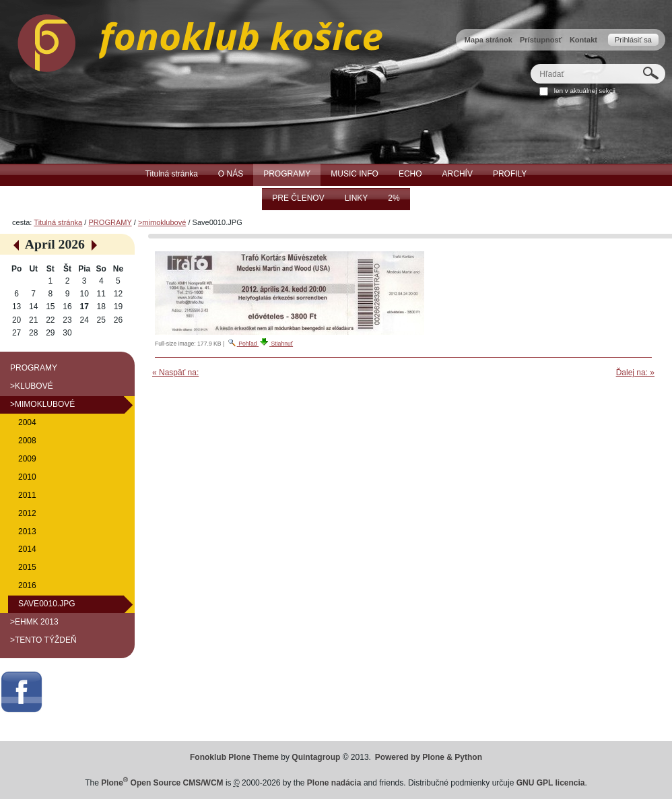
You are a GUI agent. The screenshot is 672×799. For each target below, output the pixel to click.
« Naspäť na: (175, 373)
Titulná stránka (58, 222)
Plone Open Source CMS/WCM (162, 783)
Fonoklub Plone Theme (234, 757)
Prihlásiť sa (633, 40)
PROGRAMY (110, 222)
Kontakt (583, 40)
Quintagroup (316, 757)
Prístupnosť (541, 40)
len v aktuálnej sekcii (585, 91)
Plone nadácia (334, 783)
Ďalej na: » (635, 373)
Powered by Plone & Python (429, 757)
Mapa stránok (489, 40)
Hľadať (530, 64)
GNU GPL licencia (551, 783)
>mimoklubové (162, 222)
